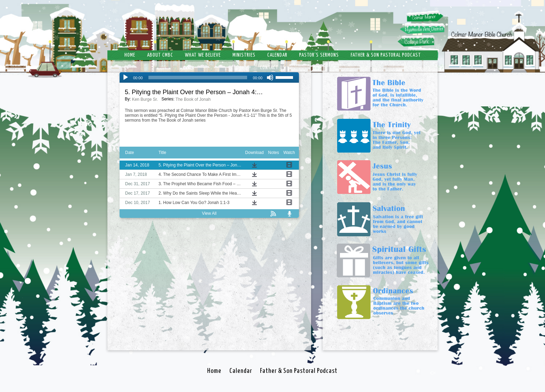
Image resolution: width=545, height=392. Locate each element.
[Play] (125, 77)
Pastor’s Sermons (319, 55)
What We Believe (203, 55)
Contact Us (273, 68)
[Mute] (270, 77)
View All (209, 213)
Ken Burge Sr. (145, 99)
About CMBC (160, 55)
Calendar (277, 55)
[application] (209, 77)
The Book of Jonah (193, 99)
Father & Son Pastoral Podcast (386, 55)
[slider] (198, 77)
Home (130, 55)
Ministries (244, 55)
